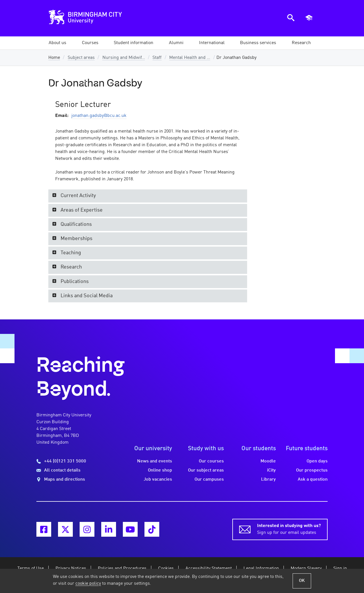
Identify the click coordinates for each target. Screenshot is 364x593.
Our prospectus (312, 470)
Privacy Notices (71, 569)
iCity (271, 470)
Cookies (166, 569)
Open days (317, 461)
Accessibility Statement (209, 569)
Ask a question (313, 480)
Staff (157, 58)
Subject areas (81, 58)
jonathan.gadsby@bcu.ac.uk (99, 116)
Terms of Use (31, 569)
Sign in (340, 569)
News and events (155, 461)
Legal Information (261, 569)
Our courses (211, 461)
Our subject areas (206, 470)
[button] (57, 43)
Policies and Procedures (122, 569)
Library (268, 480)
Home (54, 58)
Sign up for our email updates (289, 529)
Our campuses (209, 480)
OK (302, 581)
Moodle (268, 461)
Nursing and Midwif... (124, 58)
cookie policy (88, 584)
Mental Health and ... (190, 58)
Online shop (160, 470)
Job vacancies (158, 480)
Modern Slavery (306, 569)
